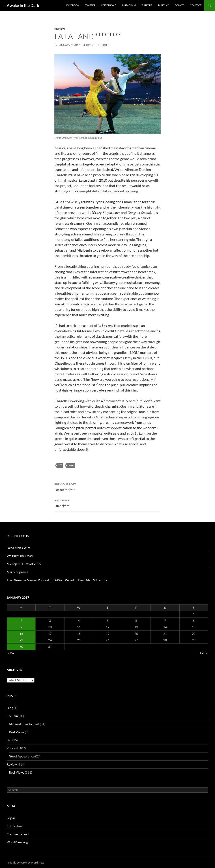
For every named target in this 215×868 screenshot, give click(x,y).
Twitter (90, 5)
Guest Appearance (22, 756)
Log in (11, 818)
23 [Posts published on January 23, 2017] (21, 640)
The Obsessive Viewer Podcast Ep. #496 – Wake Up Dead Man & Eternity (57, 580)
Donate (179, 5)
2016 (71, 465)
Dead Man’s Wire (19, 548)
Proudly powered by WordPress (25, 863)
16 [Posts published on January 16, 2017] (21, 634)
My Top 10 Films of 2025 (24, 564)
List (9, 740)
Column (12, 716)
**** (60, 465)
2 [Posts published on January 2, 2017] (21, 621)
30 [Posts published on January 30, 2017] (21, 647)
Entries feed (15, 826)
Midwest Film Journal (24, 724)
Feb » (204, 653)
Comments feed (18, 834)
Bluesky (163, 5)
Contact (196, 5)
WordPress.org (17, 842)
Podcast (12, 748)
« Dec (12, 653)
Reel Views (17, 732)
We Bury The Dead (20, 556)
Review (60, 29)
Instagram (129, 5)
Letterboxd (109, 5)
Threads (147, 5)
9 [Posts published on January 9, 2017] (21, 627)
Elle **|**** (107, 503)
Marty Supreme (17, 572)
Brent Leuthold (98, 45)
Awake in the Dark (23, 5)
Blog (10, 708)
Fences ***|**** (107, 487)
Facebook (73, 5)
